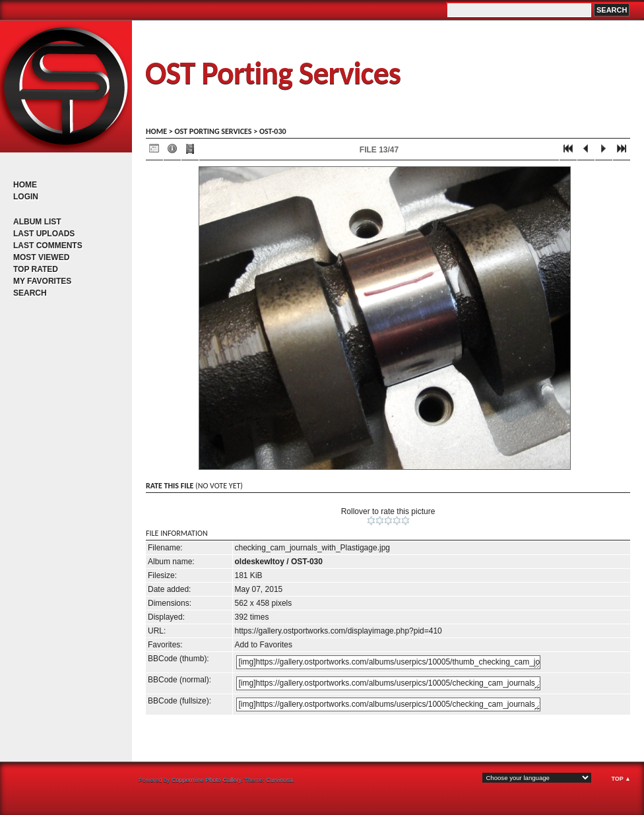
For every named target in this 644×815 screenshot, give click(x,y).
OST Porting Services (273, 73)
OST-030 (273, 131)
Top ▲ (621, 779)
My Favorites (42, 281)
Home (25, 185)
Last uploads (44, 234)
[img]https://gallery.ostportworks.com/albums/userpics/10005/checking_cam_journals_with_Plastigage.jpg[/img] (388, 683)
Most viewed (41, 257)
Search (30, 293)
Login (26, 197)
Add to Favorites (264, 645)
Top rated (36, 269)
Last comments (48, 245)
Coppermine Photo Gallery (206, 780)
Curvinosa (279, 780)
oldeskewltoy (260, 562)
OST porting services (213, 131)
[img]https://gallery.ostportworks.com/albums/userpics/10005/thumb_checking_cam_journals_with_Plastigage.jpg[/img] (388, 662)
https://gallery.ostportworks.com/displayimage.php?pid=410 (338, 631)
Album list (37, 222)
